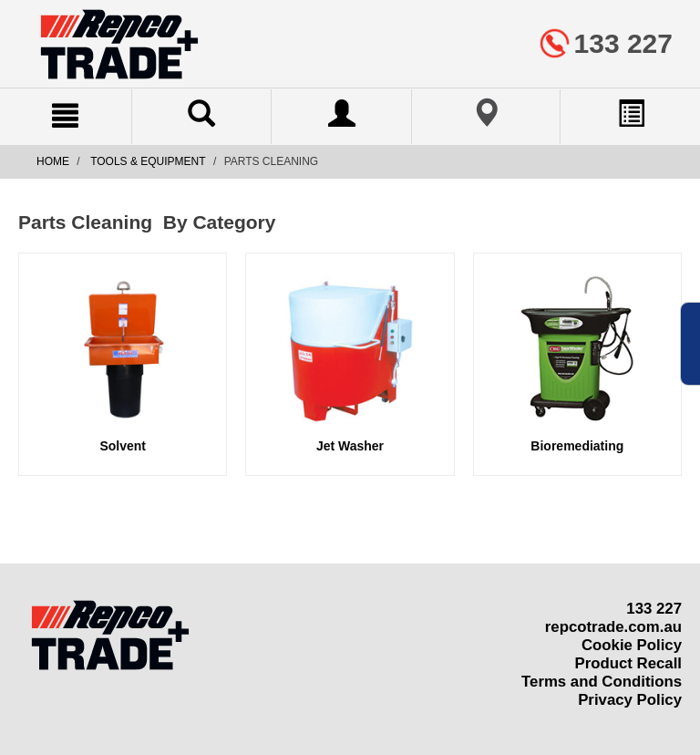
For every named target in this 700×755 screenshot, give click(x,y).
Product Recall (628, 663)
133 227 (654, 609)
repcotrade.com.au (613, 627)
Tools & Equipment (148, 161)
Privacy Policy (630, 700)
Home (53, 161)
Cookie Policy (632, 645)
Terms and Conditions (602, 682)
